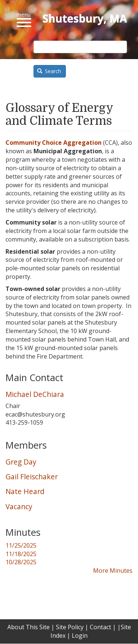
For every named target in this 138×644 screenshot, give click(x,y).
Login (80, 636)
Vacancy (19, 506)
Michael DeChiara (35, 394)
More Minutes (113, 571)
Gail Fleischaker (32, 477)
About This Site (29, 627)
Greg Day (21, 462)
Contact (100, 627)
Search (49, 71)
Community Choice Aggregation (54, 143)
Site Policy (70, 627)
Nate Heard (25, 491)
